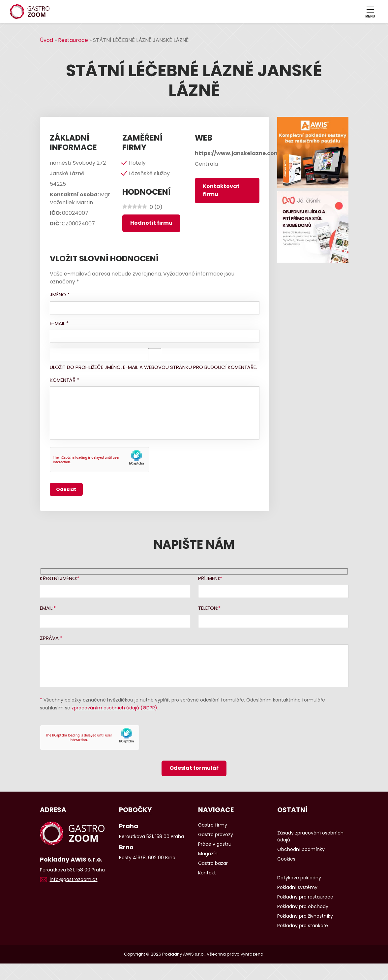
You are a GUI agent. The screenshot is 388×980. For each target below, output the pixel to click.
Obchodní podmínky (301, 849)
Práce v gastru (215, 844)
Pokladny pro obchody (303, 906)
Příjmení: (209, 578)
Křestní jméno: (59, 578)
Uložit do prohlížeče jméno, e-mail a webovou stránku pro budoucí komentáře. (153, 367)
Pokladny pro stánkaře (303, 926)
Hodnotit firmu (151, 223)
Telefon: (208, 608)
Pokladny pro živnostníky (305, 916)
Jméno (60, 294)
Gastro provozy (216, 834)
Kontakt (207, 873)
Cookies (286, 859)
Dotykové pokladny (299, 878)
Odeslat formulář (194, 768)
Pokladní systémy (297, 887)
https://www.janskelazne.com (237, 153)
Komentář (64, 380)
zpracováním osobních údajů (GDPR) (114, 708)
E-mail (59, 323)
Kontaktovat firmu (221, 190)
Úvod (46, 40)
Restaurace (73, 40)
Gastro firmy (213, 825)
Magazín (208, 854)
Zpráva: (50, 638)
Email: (47, 608)
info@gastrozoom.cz (74, 879)
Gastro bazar (213, 863)
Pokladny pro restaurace (305, 897)
